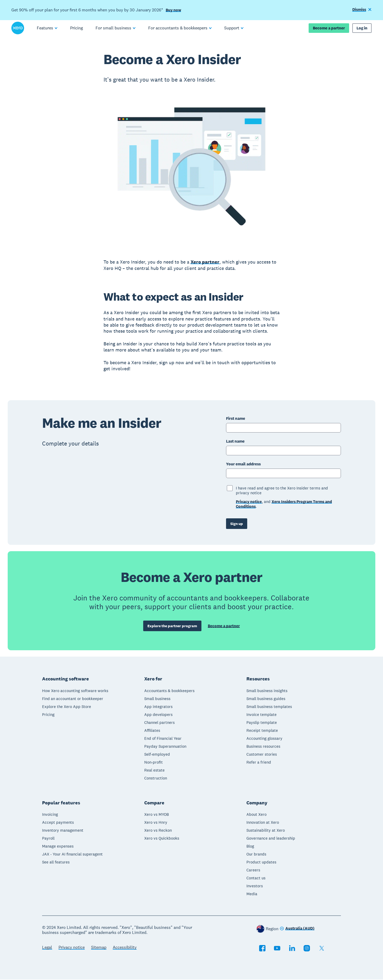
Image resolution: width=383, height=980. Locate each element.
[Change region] (297, 929)
